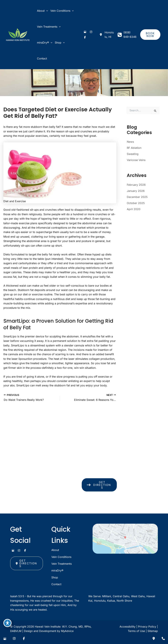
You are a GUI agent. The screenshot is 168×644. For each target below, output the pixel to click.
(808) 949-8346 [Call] (130, 35)
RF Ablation (134, 148)
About (55, 550)
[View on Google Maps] (125, 539)
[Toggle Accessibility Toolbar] (7, 623)
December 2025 (137, 197)
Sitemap (153, 631)
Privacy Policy (147, 627)
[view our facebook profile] (85, 37)
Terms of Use (136, 631)
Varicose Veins (136, 160)
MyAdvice (67, 631)
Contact (56, 584)
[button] (150, 35)
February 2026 (136, 185)
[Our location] (163, 639)
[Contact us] (154, 639)
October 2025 (136, 203)
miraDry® (57, 570)
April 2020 (134, 209)
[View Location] (107, 35)
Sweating (133, 154)
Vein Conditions (61, 557)
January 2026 (136, 191)
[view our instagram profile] (91, 32)
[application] (46, 11)
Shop (55, 577)
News (130, 142)
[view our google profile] (85, 32)
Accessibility (127, 627)
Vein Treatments (62, 564)
